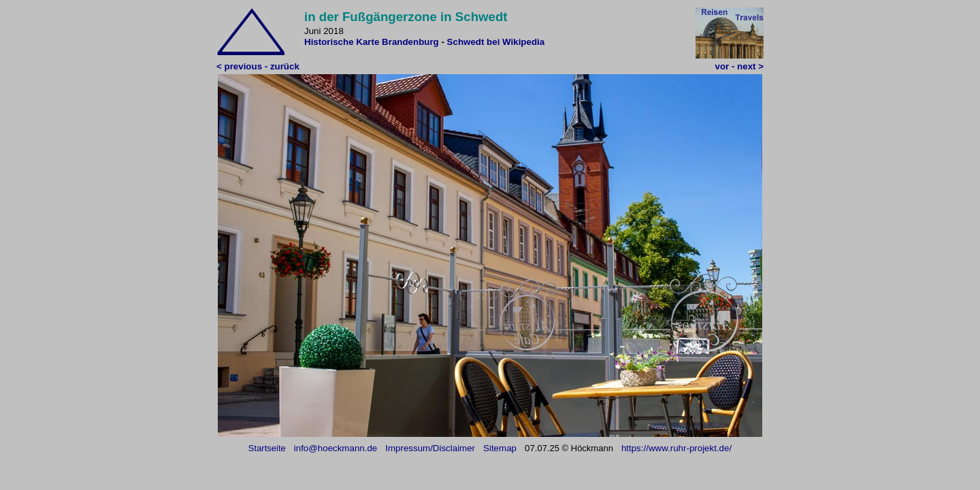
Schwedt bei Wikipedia (496, 42)
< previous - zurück (258, 66)
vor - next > (739, 66)
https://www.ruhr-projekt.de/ (676, 448)
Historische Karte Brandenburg (372, 42)
